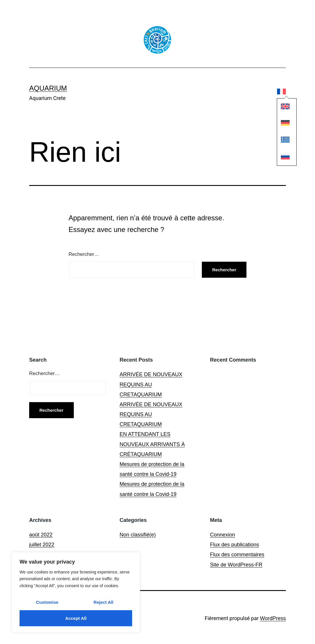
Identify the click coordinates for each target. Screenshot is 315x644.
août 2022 (41, 535)
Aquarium (48, 88)
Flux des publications (235, 545)
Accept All (76, 618)
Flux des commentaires (237, 555)
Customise (47, 602)
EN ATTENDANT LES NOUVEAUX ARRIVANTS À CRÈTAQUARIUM (152, 444)
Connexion (223, 535)
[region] (76, 592)
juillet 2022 (42, 545)
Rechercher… (84, 254)
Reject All (104, 602)
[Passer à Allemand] (282, 124)
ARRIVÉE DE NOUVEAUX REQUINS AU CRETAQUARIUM (151, 384)
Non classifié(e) (138, 535)
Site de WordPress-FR (236, 565)
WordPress (273, 618)
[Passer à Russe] (282, 158)
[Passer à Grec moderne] (282, 141)
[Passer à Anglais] (282, 108)
